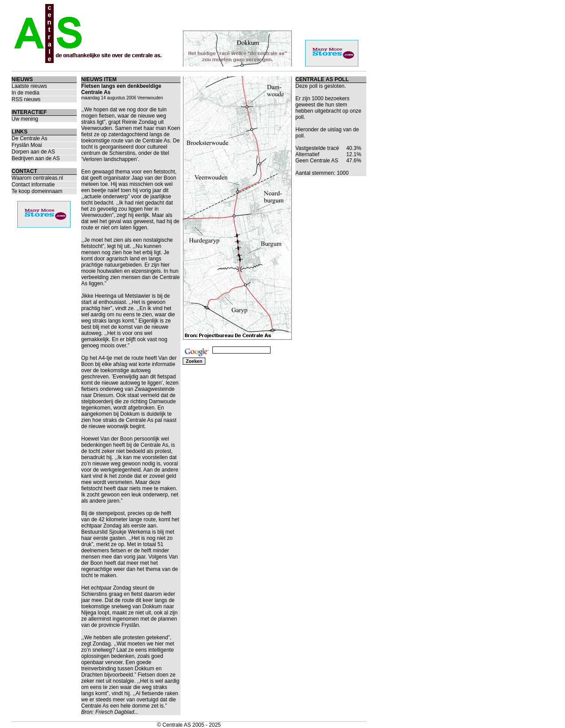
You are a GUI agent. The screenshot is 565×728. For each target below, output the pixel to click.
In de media (26, 93)
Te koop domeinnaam (37, 191)
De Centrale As (29, 138)
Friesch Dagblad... (117, 712)
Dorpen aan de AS (33, 152)
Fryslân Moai (27, 145)
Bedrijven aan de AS (36, 158)
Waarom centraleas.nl (37, 178)
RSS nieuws (26, 99)
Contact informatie (33, 185)
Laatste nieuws (29, 86)
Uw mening (25, 119)
